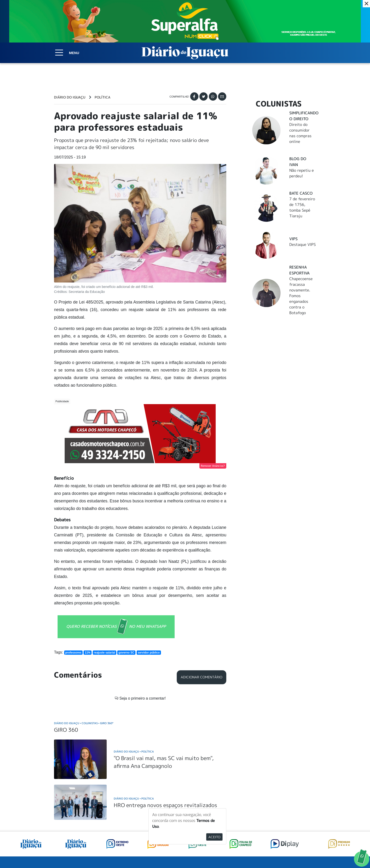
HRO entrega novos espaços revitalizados (165, 736)
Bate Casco (301, 193)
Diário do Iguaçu (70, 97)
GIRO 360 (66, 660)
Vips (293, 239)
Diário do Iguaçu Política (134, 682)
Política (103, 97)
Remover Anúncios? (213, 466)
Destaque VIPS (303, 244)
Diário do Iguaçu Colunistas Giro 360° (84, 654)
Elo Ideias (309, 853)
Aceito (214, 837)
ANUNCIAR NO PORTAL (286, 813)
